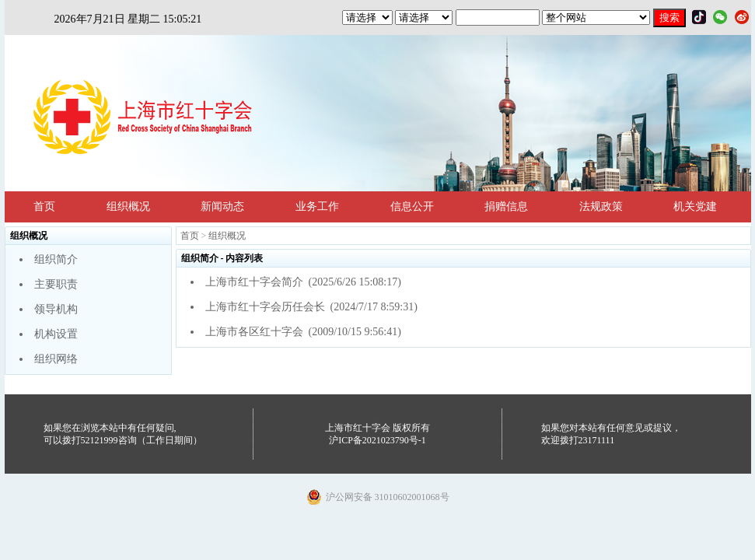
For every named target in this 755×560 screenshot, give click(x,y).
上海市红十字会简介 (254, 282)
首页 (44, 206)
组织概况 (128, 206)
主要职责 (56, 284)
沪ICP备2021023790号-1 (377, 440)
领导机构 (56, 309)
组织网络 (56, 359)
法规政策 (601, 206)
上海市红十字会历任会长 (265, 307)
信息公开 (412, 206)
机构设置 (56, 334)
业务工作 (317, 206)
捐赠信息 (506, 206)
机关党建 (695, 206)
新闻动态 (222, 206)
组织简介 (56, 259)
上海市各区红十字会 (254, 332)
